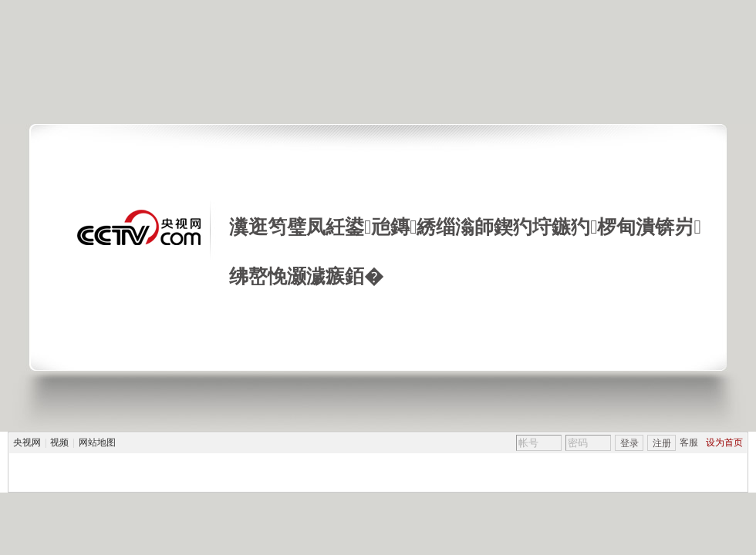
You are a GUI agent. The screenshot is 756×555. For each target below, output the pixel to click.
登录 (629, 443)
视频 (59, 442)
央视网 (27, 442)
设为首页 (724, 442)
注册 (662, 443)
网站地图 (97, 442)
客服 (689, 442)
